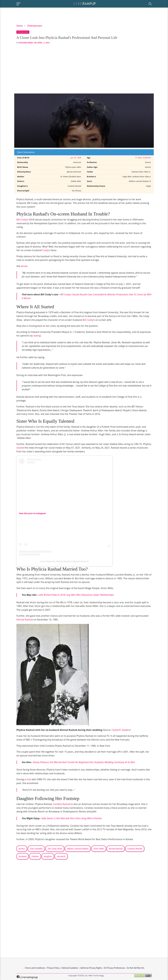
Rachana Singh (26, 43)
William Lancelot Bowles (78, 849)
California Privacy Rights (91, 968)
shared (20, 448)
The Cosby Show (55, 849)
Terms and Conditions (35, 968)
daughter (48, 856)
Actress (22, 849)
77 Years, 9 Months (143, 158)
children (35, 856)
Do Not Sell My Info (136, 968)
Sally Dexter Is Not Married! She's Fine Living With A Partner (72, 818)
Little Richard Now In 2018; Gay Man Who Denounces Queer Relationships (76, 595)
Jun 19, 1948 (76, 158)
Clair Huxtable (36, 849)
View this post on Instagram (32, 513)
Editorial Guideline (70, 968)
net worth (61, 856)
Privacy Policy (53, 968)
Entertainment (35, 26)
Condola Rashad (62, 804)
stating (37, 336)
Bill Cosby (22, 220)
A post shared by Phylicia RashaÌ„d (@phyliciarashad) (64, 561)
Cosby (46, 250)
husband (23, 856)
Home (20, 26)
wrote (24, 266)
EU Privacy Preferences (114, 968)
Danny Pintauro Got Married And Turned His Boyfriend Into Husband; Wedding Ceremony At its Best (84, 762)
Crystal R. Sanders (121, 730)
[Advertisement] (84, 69)
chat (29, 779)
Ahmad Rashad (25, 620)
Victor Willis (99, 849)
